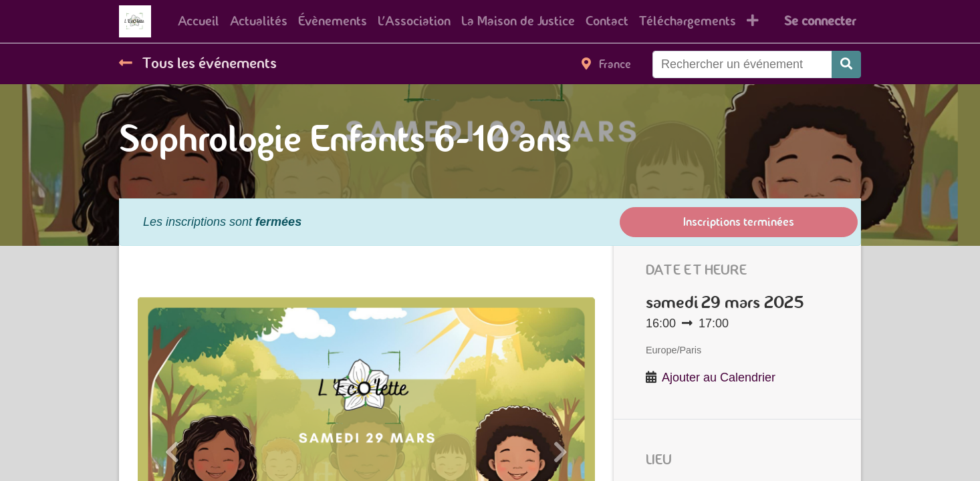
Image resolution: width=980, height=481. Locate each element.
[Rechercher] (846, 64)
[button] (753, 21)
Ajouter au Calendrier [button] (719, 377)
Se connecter (820, 21)
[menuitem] (199, 21)
